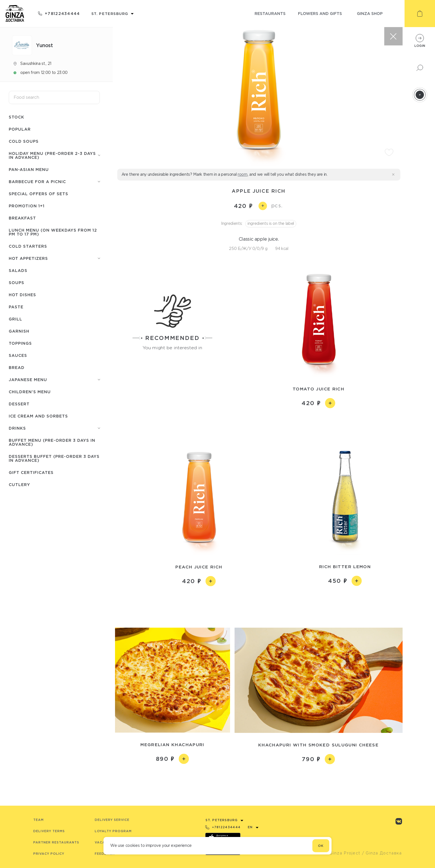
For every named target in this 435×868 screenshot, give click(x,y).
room (243, 174)
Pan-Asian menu (29, 169)
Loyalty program (113, 831)
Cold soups (24, 141)
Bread (17, 367)
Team (38, 820)
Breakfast (22, 218)
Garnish (19, 331)
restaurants (270, 13)
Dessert (19, 404)
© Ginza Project (343, 853)
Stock (16, 117)
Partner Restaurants (56, 842)
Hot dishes (22, 295)
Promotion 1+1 (27, 206)
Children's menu (30, 392)
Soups (16, 283)
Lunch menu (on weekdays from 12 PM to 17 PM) (53, 232)
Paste (16, 307)
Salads (18, 270)
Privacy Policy (49, 854)
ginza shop (370, 13)
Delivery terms (49, 831)
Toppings (20, 343)
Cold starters (28, 246)
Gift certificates (31, 472)
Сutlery (19, 484)
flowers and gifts (320, 13)
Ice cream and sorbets (38, 416)
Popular (20, 129)
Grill (16, 319)
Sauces (18, 355)
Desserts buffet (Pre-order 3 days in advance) (54, 458)
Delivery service (112, 820)
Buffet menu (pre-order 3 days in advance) (52, 442)
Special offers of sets (38, 194)
